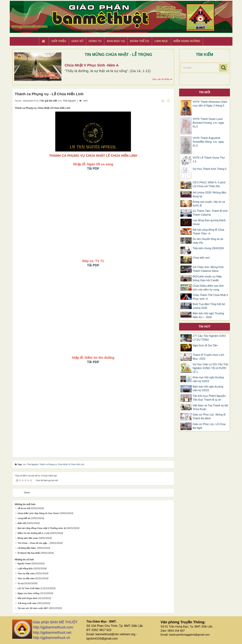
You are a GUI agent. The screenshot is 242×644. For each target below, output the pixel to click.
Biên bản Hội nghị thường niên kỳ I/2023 (208, 389)
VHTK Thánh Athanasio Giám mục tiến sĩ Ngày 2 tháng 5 (210, 104)
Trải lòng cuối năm (27, 603)
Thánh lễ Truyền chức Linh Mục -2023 (208, 357)
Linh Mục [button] (161, 41)
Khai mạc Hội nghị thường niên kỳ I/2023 (208, 379)
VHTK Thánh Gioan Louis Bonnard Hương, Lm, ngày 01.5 (208, 123)
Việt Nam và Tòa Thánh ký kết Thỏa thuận (210, 407)
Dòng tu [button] (95, 41)
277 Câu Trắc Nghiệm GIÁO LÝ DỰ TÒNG (209, 338)
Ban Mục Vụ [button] (116, 41)
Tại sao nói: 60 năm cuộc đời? (33, 608)
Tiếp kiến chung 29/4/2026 (208, 248)
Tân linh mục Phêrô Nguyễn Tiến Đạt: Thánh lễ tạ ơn (209, 398)
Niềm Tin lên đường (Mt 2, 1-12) (33, 533)
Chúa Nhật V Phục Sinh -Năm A (92, 65)
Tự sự (21, 583)
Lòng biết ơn (24, 518)
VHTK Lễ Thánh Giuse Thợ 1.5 (209, 160)
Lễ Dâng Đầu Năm (27, 548)
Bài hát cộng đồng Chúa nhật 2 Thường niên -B (42, 528)
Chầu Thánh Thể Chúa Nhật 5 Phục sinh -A (210, 297)
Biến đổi (22, 523)
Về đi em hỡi (24, 508)
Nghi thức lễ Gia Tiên (205, 345)
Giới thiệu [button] (59, 41)
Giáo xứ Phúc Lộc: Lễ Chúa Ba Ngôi (209, 426)
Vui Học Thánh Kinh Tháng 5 (210, 169)
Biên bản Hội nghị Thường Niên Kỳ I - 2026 (208, 315)
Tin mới (205, 92)
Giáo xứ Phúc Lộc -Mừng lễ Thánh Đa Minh (209, 416)
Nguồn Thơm (24, 564)
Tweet (27, 493)
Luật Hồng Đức (25, 569)
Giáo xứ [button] (78, 41)
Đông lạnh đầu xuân (28, 538)
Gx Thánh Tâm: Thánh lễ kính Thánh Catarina (210, 213)
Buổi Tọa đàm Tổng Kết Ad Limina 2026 (209, 306)
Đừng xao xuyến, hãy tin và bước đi (209, 204)
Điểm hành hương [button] (187, 41)
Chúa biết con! (201, 258)
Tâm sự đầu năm (26, 573)
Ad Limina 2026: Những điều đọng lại (209, 194)
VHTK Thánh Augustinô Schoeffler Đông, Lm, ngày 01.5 (208, 142)
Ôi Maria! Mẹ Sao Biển (29, 553)
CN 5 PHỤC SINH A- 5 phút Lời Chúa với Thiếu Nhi (209, 184)
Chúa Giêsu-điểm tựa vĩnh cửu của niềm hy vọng (208, 288)
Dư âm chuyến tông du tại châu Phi (208, 241)
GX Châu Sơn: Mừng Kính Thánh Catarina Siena (208, 269)
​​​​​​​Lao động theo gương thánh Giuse (209, 222)
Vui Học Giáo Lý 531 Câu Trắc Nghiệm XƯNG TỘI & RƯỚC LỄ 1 (211, 368)
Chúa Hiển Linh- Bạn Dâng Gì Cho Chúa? (38, 513)
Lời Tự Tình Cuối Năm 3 (30, 588)
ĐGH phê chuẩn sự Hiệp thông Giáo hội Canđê (207, 278)
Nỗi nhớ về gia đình (27, 598)
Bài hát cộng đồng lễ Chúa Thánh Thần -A (208, 232)
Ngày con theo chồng (28, 593)
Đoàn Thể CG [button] (140, 41)
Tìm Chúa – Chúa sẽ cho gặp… (33, 543)
